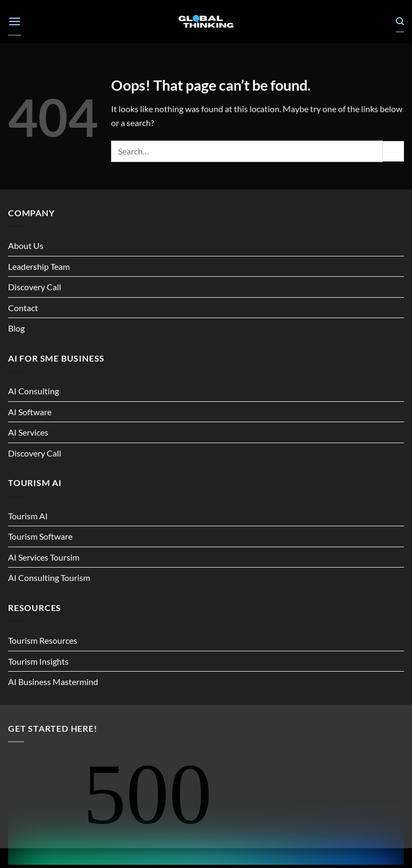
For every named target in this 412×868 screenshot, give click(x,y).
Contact (23, 308)
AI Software (30, 412)
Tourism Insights (38, 661)
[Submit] (393, 152)
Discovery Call (35, 287)
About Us (26, 245)
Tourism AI (28, 516)
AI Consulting (34, 391)
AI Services (28, 432)
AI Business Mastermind (53, 682)
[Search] (400, 22)
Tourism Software (40, 536)
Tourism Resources (43, 640)
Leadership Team (39, 266)
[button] (14, 21)
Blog (16, 328)
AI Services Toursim (44, 557)
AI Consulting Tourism (49, 578)
